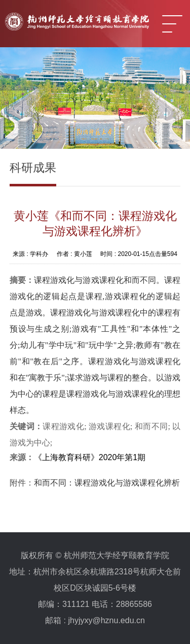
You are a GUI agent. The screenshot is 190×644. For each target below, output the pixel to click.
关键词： (26, 426)
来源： (22, 457)
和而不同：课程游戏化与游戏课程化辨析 (107, 483)
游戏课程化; (112, 426)
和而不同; (154, 426)
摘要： (22, 280)
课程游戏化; (66, 426)
